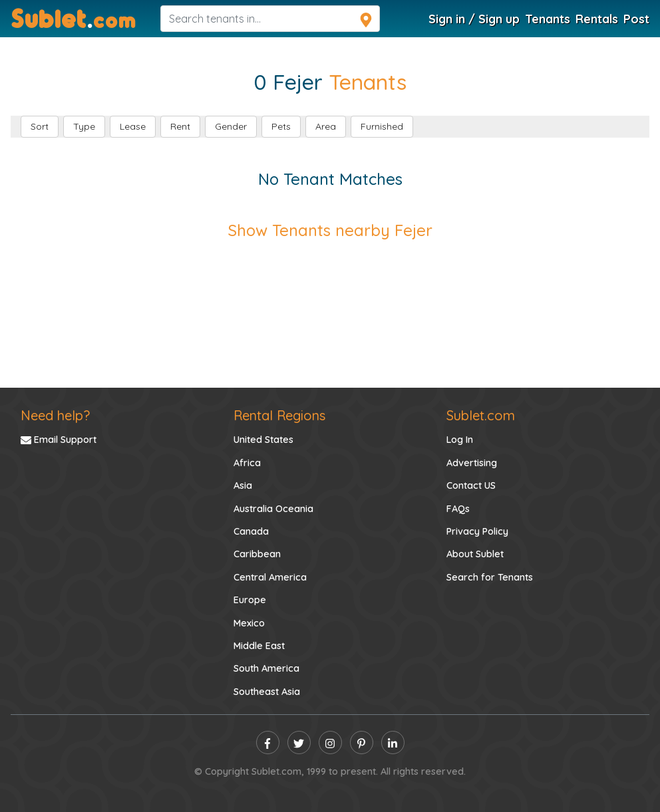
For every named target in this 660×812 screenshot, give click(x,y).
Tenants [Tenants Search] (548, 19)
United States (263, 440)
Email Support (59, 440)
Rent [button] (180, 126)
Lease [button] (133, 126)
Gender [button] (231, 126)
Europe (250, 600)
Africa (247, 463)
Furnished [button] (382, 126)
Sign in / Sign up (474, 19)
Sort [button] (40, 126)
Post (636, 19)
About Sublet (475, 554)
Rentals (597, 19)
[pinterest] (362, 743)
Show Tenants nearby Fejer (330, 230)
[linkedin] (393, 743)
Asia (243, 485)
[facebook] (268, 743)
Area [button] (326, 126)
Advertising (472, 463)
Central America (270, 577)
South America (266, 668)
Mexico (249, 623)
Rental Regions (279, 415)
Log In (460, 440)
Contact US (471, 485)
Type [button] (84, 126)
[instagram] (330, 743)
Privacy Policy (477, 531)
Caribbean (257, 554)
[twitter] (299, 743)
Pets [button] (281, 126)
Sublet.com (481, 415)
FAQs (458, 509)
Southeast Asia (267, 692)
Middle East (259, 646)
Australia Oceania (273, 509)
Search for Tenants (490, 577)
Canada (251, 531)
